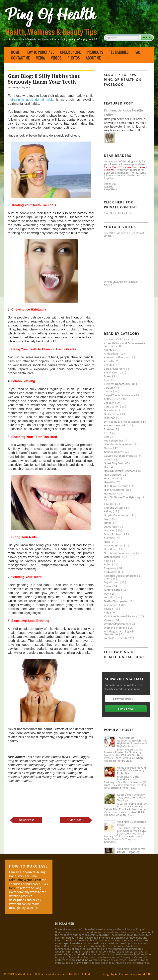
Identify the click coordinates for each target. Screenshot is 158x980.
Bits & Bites (111, 372)
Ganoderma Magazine (118, 444)
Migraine (110, 538)
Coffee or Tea (112, 399)
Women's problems (116, 628)
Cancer (109, 391)
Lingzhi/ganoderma (116, 515)
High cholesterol (114, 490)
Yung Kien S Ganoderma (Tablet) (132, 823)
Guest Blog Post (114, 463)
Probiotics (110, 572)
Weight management (117, 624)
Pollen (108, 564)
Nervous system (114, 545)
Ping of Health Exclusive (118, 213)
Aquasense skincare (116, 357)
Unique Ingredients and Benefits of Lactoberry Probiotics (131, 770)
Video (108, 613)
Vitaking (109, 620)
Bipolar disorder (114, 369)
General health (113, 452)
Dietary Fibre (112, 414)
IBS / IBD (110, 504)
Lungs (108, 523)
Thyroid (109, 609)
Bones (108, 376)
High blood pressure (117, 486)
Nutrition (110, 549)
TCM (107, 594)
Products (95, 52)
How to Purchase (40, 52)
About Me (93, 58)
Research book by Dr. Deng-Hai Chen (123, 577)
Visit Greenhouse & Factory (121, 616)
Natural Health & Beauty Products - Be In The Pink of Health (54, 974)
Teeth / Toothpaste (116, 601)
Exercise (109, 429)
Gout (107, 459)
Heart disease (113, 475)
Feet (107, 437)
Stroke (108, 586)
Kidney (108, 511)
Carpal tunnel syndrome (119, 395)
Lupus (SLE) (111, 527)
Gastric (109, 448)
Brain (107, 380)
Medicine (110, 530)
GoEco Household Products (121, 456)
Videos (56, 58)
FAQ (137, 52)
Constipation (112, 406)
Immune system (114, 508)
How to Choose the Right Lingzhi (124, 497)
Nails (107, 542)
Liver (107, 519)
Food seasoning (114, 441)
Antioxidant (111, 354)
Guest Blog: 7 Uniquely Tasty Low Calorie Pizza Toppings (131, 797)
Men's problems (114, 534)
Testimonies (119, 52)
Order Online (70, 52)
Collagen (110, 403)
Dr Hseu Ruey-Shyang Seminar (122, 422)
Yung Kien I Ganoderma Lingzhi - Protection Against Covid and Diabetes (131, 853)
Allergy (108, 350)
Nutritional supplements (119, 553)
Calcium (109, 388)
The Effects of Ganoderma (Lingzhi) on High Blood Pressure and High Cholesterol (132, 742)
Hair (107, 467)
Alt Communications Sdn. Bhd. (134, 974)
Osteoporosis (112, 557)
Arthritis (109, 361)
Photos (74, 58)
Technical (110, 597)
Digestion (110, 418)
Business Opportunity (117, 384)
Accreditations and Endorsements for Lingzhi (124, 345)
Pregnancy (111, 568)
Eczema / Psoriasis (115, 425)
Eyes (107, 433)
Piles (107, 561)
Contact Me (20, 58)
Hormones (111, 493)
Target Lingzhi (113, 590)
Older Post (74, 820)
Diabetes (110, 410)
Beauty (109, 365)
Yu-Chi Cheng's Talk (116, 638)
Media (40, 58)
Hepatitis (110, 482)
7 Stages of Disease (116, 339)
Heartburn (111, 478)
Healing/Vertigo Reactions (120, 471)
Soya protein (112, 582)
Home (15, 52)
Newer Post (26, 820)
